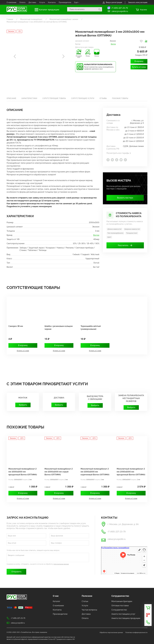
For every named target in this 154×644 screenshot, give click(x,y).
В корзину (139, 61)
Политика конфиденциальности (136, 633)
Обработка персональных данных (111, 633)
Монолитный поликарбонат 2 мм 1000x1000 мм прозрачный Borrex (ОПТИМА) (23, 472)
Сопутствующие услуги (83, 98)
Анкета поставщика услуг (123, 614)
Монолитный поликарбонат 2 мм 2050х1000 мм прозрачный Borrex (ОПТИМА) (131, 472)
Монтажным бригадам (122, 601)
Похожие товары (120, 98)
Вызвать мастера (125, 198)
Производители (65, 2)
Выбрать (23, 405)
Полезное (87, 596)
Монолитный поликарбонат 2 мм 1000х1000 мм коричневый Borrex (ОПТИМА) (95, 472)
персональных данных (61, 564)
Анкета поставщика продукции (126, 618)
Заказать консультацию (138, 2)
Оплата (22, 2)
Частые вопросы (89, 610)
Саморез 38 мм (16, 326)
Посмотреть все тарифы (119, 153)
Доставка (32, 2)
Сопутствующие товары (54, 98)
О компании (11, 2)
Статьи (85, 601)
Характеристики (29, 98)
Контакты (52, 2)
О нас (56, 596)
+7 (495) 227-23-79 (119, 8)
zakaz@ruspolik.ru (118, 11)
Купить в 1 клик (139, 67)
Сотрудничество (120, 596)
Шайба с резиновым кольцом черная (59, 328)
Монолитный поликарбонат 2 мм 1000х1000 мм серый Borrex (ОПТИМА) (59, 472)
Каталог (56, 601)
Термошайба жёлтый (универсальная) (91, 328)
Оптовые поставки (120, 606)
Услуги (42, 2)
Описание (11, 98)
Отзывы (103, 98)
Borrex (113, 44)
